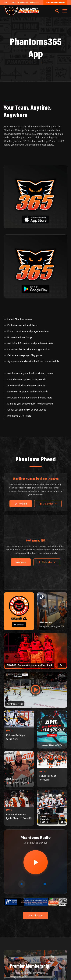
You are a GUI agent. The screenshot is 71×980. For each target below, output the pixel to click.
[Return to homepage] (21, 11)
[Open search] (57, 11)
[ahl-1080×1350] (52, 729)
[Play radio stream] (36, 862)
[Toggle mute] (22, 884)
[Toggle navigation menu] (65, 11)
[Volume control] (40, 884)
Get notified (21, 504)
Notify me (21, 562)
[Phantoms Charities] (19, 611)
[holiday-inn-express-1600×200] (36, 901)
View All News (35, 915)
